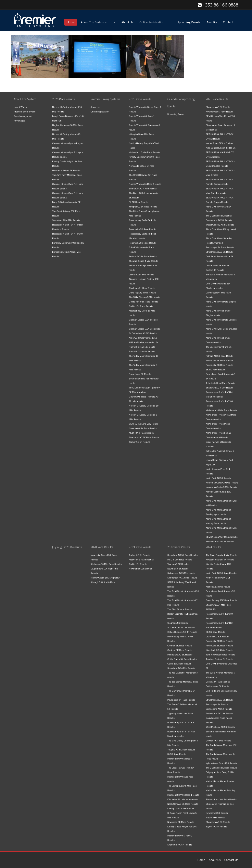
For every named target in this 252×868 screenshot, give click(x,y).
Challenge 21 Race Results (142, 285)
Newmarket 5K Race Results (143, 425)
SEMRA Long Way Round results (222, 534)
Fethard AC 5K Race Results (143, 253)
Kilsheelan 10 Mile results (218, 584)
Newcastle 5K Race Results (181, 819)
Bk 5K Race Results (139, 199)
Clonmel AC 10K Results (218, 633)
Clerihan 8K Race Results (180, 647)
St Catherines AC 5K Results (143, 330)
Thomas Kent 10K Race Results (221, 796)
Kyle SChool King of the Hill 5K (221, 145)
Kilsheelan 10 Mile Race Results (145, 149)
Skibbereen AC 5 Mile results (181, 570)
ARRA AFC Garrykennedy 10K (144, 339)
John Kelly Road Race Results (220, 380)
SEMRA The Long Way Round (144, 421)
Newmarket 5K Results (217, 810)
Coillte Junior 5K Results (218, 262)
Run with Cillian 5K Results (142, 348)
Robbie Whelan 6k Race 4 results (145, 181)
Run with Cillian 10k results (142, 344)
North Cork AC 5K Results (218, 475)
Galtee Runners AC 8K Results (182, 629)
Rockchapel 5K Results (140, 371)
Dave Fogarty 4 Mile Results (143, 289)
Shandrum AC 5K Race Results (144, 434)
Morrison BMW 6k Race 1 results (183, 792)
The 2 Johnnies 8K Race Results (221, 765)
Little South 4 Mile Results (141, 271)
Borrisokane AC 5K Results (219, 217)
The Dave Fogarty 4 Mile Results (221, 552)
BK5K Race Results (177, 751)
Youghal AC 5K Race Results (143, 203)
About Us (127, 22)
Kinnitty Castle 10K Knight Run (105, 574)
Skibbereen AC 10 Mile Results (182, 574)
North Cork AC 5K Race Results (183, 801)
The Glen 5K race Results (180, 606)
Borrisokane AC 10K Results (219, 710)
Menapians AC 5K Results (180, 651)
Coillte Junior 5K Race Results (182, 656)
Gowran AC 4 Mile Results (218, 737)
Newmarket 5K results (178, 565)
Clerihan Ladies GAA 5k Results (144, 326)
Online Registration (152, 22)
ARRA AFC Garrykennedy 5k (143, 335)
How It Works (20, 104)
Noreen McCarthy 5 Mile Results (221, 484)
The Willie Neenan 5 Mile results (145, 294)
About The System (94, 22)
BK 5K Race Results (216, 366)
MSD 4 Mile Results (215, 814)
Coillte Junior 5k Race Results (143, 298)
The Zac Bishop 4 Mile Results (144, 258)
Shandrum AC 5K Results (218, 104)
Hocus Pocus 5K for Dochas (219, 140)
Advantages (19, 117)
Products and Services (25, 108)
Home (71, 22)
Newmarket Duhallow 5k (141, 565)
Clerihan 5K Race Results (180, 642)
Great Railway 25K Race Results (221, 597)
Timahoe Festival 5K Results (220, 656)
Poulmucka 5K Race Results (143, 226)
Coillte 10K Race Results (141, 303)
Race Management (23, 113)
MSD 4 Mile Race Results (141, 430)
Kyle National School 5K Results (221, 760)
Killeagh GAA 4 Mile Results (181, 805)
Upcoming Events (176, 111)
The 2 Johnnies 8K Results (219, 212)
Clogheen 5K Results (177, 620)
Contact (228, 22)
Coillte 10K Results (215, 267)
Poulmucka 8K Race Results (143, 240)
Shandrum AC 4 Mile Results (66, 217)
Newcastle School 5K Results (66, 167)
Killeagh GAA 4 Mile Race (103, 579)
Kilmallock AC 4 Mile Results (219, 647)
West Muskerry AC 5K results (220, 222)
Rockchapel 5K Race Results (220, 244)
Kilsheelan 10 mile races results (183, 796)
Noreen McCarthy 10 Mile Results (222, 479)
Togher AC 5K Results (140, 439)
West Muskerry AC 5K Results (220, 724)
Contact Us (231, 860)
